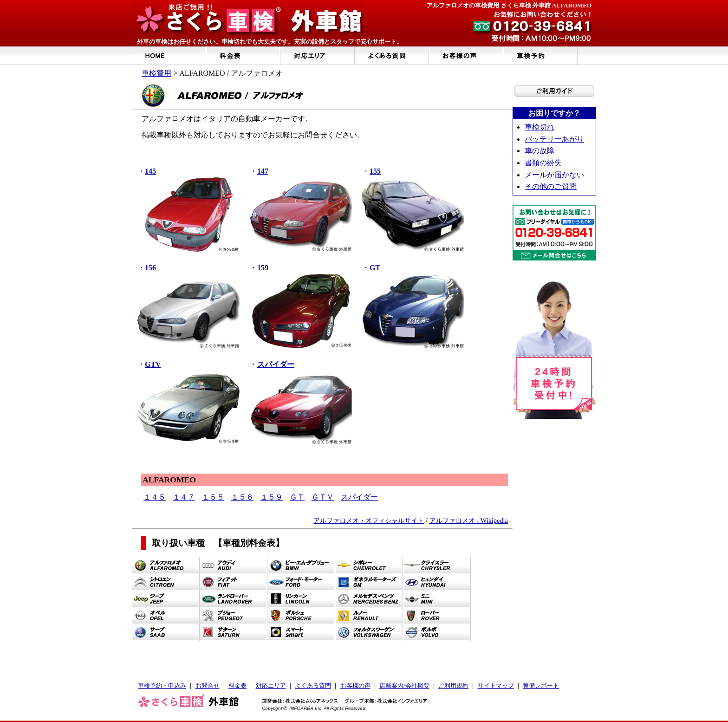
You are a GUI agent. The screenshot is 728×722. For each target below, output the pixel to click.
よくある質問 (313, 686)
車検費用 (156, 73)
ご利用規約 (453, 686)
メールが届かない (554, 175)
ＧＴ (297, 497)
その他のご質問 (551, 186)
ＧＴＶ (323, 497)
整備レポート (541, 686)
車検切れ (539, 127)
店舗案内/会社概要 (404, 686)
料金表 (237, 686)
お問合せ (208, 686)
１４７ (184, 497)
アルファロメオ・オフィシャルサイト (369, 520)
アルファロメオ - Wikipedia (469, 520)
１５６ (242, 497)
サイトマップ (496, 686)
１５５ (213, 497)
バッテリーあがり (554, 139)
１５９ (272, 497)
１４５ (155, 497)
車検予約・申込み (162, 686)
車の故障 (539, 151)
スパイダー (359, 497)
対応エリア (271, 686)
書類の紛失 (543, 163)
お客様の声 (355, 686)
